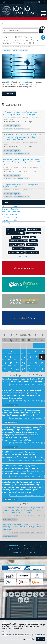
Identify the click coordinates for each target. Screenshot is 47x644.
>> (42, 335)
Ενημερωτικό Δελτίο (9, 220)
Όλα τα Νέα (24, 256)
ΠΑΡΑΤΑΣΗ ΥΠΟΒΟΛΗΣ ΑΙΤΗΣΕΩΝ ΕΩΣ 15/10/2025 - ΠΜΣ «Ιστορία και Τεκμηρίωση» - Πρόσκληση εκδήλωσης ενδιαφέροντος (23, 137)
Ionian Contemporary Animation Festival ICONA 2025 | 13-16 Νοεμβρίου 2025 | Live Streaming (23, 380)
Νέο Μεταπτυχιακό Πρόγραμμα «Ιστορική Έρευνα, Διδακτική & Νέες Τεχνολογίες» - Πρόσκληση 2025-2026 (22, 162)
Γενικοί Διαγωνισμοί (34, 233)
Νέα (6, 202)
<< (5, 335)
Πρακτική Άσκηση (17, 252)
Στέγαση (26, 237)
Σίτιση (33, 237)
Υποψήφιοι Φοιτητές (19, 552)
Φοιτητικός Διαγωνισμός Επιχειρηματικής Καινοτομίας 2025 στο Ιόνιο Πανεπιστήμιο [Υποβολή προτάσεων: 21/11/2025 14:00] (21, 412)
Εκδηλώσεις (18, 245)
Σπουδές (37, 545)
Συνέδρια (17, 237)
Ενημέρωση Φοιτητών (10, 209)
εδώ (8, 82)
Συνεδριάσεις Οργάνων (11, 214)
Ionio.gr (33, 552)
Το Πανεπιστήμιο (13, 545)
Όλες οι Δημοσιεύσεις (10, 206)
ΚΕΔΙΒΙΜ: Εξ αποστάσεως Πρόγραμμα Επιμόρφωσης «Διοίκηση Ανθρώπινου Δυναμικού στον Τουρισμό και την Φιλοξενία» (23, 454)
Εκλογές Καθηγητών (34, 229)
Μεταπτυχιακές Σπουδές (20, 50)
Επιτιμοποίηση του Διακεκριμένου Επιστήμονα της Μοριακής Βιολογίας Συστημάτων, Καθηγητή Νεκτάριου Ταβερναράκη (23, 527)
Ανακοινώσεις (33, 252)
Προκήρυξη (25, 82)
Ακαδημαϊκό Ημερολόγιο (11, 212)
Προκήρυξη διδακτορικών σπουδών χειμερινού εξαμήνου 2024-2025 (21, 186)
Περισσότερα (6, 631)
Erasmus (34, 241)
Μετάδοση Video (8, 223)
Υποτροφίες (32, 245)
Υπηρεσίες (11, 549)
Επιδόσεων (33, 639)
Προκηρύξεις (7, 50)
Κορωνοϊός (11, 229)
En (44, 2)
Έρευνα (21, 549)
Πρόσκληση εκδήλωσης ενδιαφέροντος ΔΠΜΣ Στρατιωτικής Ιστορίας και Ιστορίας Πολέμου (20, 113)
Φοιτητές (37, 549)
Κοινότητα (26, 545)
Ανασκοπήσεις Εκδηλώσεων (19, 241)
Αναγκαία (23, 639)
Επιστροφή (9, 93)
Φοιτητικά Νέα (16, 233)
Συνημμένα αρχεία (12, 126)
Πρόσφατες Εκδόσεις (10, 217)
